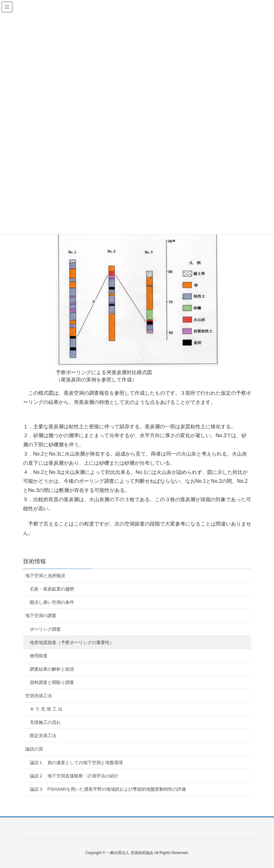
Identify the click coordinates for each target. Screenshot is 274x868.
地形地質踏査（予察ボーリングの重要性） (72, 642)
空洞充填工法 (39, 696)
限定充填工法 (43, 736)
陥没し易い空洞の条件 (52, 602)
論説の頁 (34, 749)
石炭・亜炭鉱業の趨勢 (52, 589)
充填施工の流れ (45, 722)
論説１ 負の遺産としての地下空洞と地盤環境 (76, 763)
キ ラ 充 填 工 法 (46, 709)
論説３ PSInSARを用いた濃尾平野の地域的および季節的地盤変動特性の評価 (108, 789)
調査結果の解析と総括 (52, 669)
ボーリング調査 (45, 629)
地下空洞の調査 (41, 616)
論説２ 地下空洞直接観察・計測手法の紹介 (74, 776)
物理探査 (39, 656)
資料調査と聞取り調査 (52, 682)
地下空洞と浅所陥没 (45, 576)
